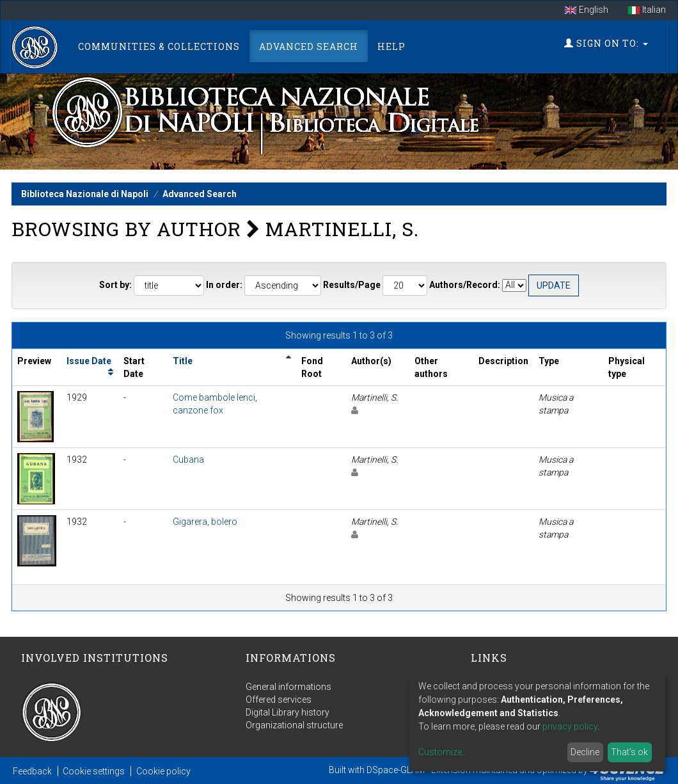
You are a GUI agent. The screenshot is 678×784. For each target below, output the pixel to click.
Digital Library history (288, 712)
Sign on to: (606, 43)
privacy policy (570, 726)
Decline (585, 752)
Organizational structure (294, 725)
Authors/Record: (465, 285)
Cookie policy (163, 771)
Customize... (443, 752)
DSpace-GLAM (396, 770)
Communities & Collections (159, 46)
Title (183, 361)
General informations (288, 687)
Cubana (188, 460)
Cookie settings (94, 771)
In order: (224, 285)
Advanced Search (309, 46)
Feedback (32, 771)
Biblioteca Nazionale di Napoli (85, 194)
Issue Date (89, 361)
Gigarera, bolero (205, 522)
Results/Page (352, 285)
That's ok (629, 752)
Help (391, 46)
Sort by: (115, 285)
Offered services (279, 700)
